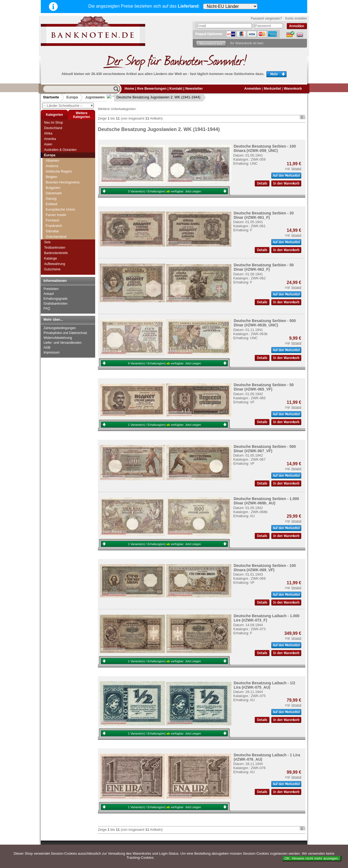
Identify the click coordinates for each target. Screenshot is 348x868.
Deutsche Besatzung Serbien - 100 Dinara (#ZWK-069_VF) (265, 568)
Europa (72, 97)
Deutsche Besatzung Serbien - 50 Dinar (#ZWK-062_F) (264, 267)
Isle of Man (54, 188)
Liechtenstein (56, 234)
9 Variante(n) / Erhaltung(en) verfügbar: (165, 363)
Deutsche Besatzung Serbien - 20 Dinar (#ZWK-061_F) (264, 215)
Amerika (50, 139)
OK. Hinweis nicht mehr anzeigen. (312, 858)
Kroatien (52, 223)
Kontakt (176, 88)
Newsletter (194, 88)
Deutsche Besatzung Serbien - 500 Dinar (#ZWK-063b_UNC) (265, 323)
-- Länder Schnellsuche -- (69, 106)
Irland (50, 177)
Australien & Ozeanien (60, 150)
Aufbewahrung (55, 264)
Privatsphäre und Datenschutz (65, 333)
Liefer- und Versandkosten (63, 343)
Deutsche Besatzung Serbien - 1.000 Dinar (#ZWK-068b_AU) (266, 501)
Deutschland (53, 128)
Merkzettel (273, 88)
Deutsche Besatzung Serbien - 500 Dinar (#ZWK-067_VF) (265, 449)
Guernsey (53, 172)
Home (129, 88)
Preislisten (51, 289)
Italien (50, 194)
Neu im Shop (53, 123)
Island (50, 183)
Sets (47, 242)
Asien (48, 144)
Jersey (51, 199)
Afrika (48, 133)
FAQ (47, 308)
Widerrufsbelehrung (58, 338)
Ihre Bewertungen (152, 88)
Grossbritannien (58, 166)
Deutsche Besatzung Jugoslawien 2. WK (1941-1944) (154, 97)
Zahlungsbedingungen (60, 328)
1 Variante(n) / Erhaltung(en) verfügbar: (165, 425)
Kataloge (50, 258)
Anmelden (253, 88)
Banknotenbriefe (56, 253)
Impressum (52, 352)
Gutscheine (52, 269)
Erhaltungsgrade (55, 299)
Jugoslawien (95, 97)
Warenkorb (293, 88)
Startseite (51, 97)
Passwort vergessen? (266, 18)
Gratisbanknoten (55, 304)
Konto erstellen (296, 18)
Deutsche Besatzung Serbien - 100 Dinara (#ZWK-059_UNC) (265, 148)
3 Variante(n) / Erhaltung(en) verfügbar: (165, 191)
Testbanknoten (55, 248)
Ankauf (49, 294)
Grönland (53, 161)
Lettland (52, 228)
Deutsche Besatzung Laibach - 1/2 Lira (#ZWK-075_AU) (264, 685)
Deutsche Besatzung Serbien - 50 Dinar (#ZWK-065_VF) (264, 387)
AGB (47, 348)
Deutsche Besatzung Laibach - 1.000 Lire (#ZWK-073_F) (266, 618)
